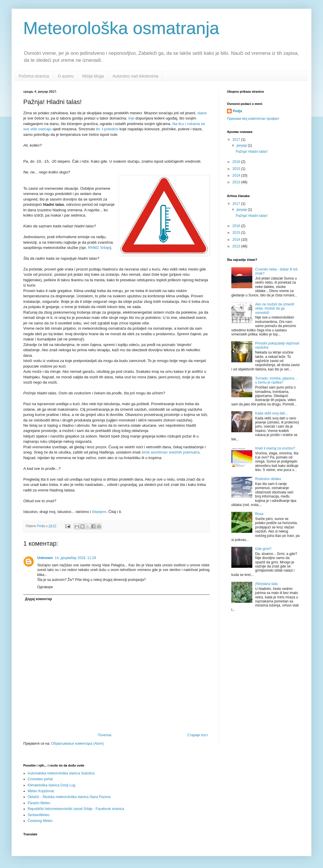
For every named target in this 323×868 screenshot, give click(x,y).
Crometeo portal (40, 779)
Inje (131, 118)
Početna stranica (34, 76)
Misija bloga (93, 76)
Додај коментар (39, 599)
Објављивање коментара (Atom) (78, 744)
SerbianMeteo (39, 815)
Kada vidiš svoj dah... (272, 413)
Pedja (237, 111)
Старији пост (198, 735)
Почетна (104, 735)
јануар (242, 145)
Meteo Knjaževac (41, 791)
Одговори (45, 587)
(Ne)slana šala (266, 584)
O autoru (65, 76)
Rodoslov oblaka (268, 479)
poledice (111, 129)
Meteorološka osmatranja (121, 28)
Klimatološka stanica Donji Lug (51, 785)
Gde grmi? (263, 549)
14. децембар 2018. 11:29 (75, 558)
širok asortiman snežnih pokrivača (171, 452)
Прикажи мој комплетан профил (253, 119)
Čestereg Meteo (40, 821)
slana (202, 113)
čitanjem (99, 512)
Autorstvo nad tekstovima (135, 76)
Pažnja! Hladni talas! (252, 152)
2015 (237, 169)
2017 (237, 140)
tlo (98, 129)
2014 (237, 175)
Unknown (45, 558)
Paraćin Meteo (39, 803)
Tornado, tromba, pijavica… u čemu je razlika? (276, 380)
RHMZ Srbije (99, 248)
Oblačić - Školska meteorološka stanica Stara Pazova (69, 797)
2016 (237, 162)
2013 (237, 182)
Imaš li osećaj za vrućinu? (275, 448)
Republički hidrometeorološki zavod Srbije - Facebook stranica (76, 809)
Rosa (259, 514)
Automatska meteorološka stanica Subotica (61, 773)
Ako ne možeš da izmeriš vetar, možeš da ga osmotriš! (275, 309)
